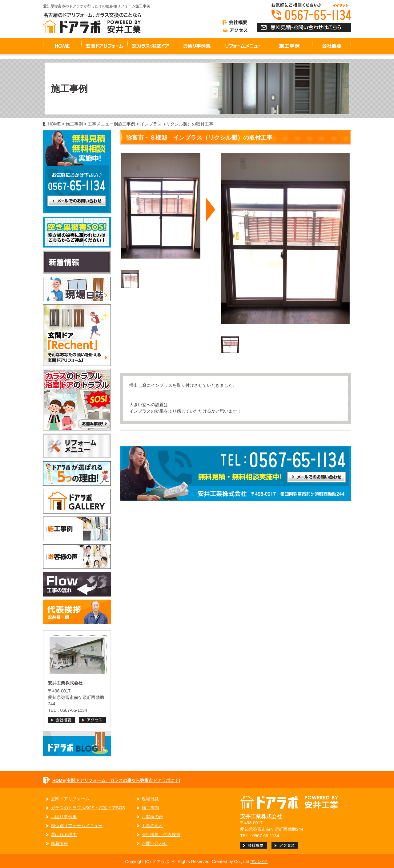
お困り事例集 (197, 46)
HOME (62, 46)
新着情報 (59, 843)
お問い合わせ (155, 843)
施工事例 (74, 124)
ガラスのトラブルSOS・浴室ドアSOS (88, 808)
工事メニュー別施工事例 (111, 124)
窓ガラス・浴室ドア (151, 46)
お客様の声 (152, 817)
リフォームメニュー (243, 46)
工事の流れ (152, 826)
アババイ (259, 862)
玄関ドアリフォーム (104, 46)
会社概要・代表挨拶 (161, 834)
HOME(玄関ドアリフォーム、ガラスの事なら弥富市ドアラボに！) (116, 780)
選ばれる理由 (64, 834)
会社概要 (332, 46)
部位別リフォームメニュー (77, 826)
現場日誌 (150, 799)
